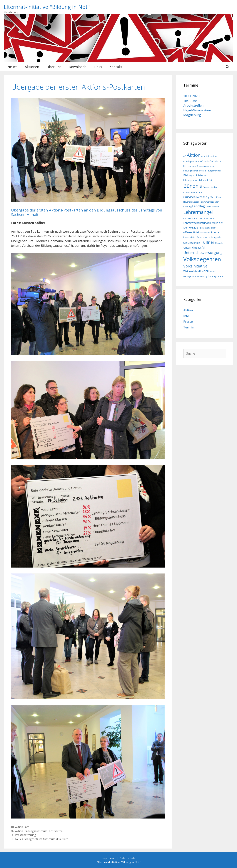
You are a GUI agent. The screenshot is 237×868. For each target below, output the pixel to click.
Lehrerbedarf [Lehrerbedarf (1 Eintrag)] (212, 207)
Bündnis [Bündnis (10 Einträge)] (193, 186)
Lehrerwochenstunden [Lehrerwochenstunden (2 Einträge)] (197, 223)
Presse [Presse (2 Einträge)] (215, 232)
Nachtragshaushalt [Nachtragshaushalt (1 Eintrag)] (207, 228)
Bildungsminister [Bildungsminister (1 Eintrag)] (213, 171)
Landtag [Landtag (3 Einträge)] (198, 206)
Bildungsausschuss (36, 831)
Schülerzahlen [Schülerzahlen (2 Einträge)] (192, 243)
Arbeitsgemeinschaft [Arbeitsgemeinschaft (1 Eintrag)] (193, 161)
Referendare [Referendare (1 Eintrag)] (203, 237)
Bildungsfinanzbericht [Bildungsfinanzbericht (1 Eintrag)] (194, 171)
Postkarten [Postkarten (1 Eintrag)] (205, 233)
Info (27, 827)
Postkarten (56, 831)
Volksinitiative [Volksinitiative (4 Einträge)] (195, 266)
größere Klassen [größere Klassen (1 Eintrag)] (216, 197)
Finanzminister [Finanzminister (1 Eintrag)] (210, 187)
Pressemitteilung (26, 835)
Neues (12, 67)
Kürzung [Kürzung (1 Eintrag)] (187, 207)
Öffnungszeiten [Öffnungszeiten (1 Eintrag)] (215, 276)
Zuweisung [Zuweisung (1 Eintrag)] (202, 276)
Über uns (54, 67)
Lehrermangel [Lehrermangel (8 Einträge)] (198, 212)
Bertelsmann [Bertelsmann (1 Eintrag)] (190, 166)
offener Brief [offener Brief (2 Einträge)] (191, 232)
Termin (189, 327)
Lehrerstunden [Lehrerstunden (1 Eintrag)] (191, 218)
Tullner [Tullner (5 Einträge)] (208, 242)
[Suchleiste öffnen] (227, 67)
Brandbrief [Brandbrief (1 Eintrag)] (207, 180)
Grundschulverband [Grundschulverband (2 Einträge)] (195, 197)
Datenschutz (127, 858)
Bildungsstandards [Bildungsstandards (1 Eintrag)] (192, 180)
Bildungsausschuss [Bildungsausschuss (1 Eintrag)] (205, 166)
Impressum (109, 858)
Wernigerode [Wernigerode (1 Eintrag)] (190, 276)
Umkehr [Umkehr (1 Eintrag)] (219, 243)
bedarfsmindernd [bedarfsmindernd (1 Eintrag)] (213, 161)
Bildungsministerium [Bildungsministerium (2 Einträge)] (196, 175)
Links (98, 67)
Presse (188, 321)
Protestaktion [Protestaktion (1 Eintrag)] (190, 237)
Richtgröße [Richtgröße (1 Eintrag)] (216, 237)
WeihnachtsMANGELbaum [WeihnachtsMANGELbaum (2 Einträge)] (199, 271)
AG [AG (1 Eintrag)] (185, 156)
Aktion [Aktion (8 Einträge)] (194, 155)
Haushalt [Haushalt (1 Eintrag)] (187, 202)
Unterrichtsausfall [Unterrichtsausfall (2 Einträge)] (194, 247)
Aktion (19, 827)
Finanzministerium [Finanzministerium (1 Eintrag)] (193, 192)
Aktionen (32, 67)
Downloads (77, 67)
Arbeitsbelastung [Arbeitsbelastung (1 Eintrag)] (209, 156)
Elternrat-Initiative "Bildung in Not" (47, 7)
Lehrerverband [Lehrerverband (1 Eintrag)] (206, 218)
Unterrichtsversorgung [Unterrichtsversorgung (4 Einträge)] (203, 253)
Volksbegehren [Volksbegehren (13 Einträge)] (202, 259)
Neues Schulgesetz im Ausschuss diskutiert (41, 839)
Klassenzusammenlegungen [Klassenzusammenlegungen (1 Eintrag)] (206, 202)
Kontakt (116, 67)
